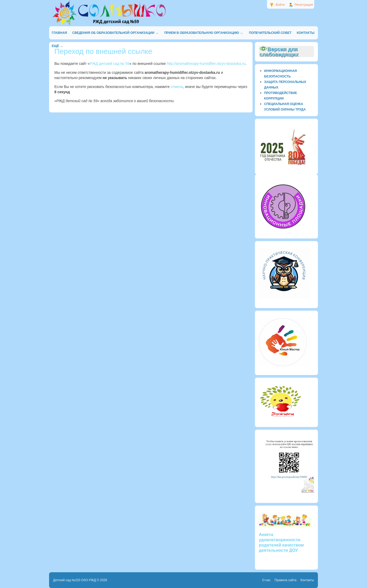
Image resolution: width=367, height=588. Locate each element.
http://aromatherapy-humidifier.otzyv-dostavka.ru (206, 64)
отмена (177, 87)
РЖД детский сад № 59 (110, 64)
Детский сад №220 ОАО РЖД (75, 580)
